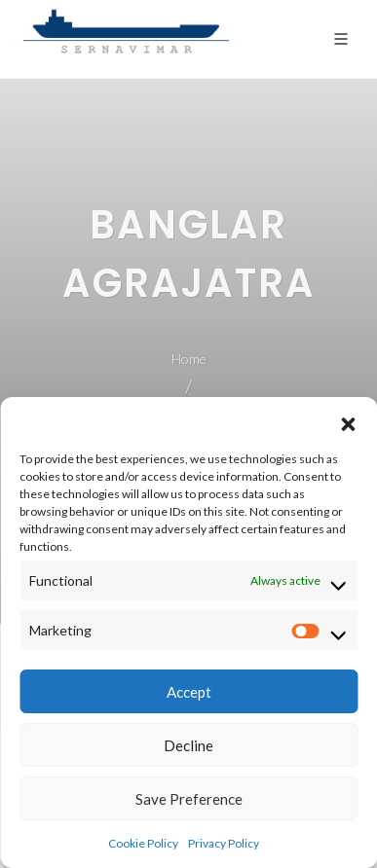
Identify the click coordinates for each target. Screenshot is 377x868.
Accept (189, 692)
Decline (188, 745)
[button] (348, 421)
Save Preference (189, 799)
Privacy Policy (224, 843)
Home (189, 359)
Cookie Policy (143, 843)
